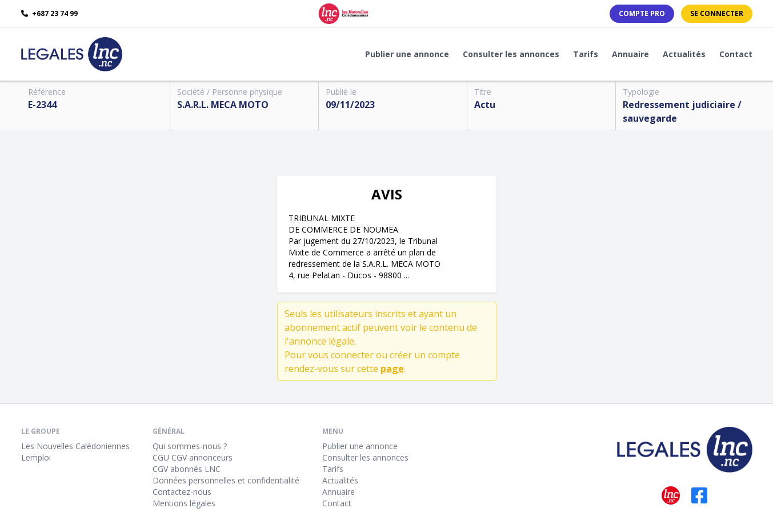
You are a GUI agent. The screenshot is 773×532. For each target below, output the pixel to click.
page (392, 369)
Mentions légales (184, 503)
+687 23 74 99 (49, 14)
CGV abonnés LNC (187, 469)
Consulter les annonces (511, 54)
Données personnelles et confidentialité (226, 480)
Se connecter (717, 13)
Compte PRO (642, 13)
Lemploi (36, 457)
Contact (736, 54)
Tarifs (586, 54)
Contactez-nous (182, 492)
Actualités (684, 54)
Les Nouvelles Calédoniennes (75, 446)
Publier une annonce (407, 54)
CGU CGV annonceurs (193, 457)
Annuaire (630, 54)
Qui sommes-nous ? (190, 446)
